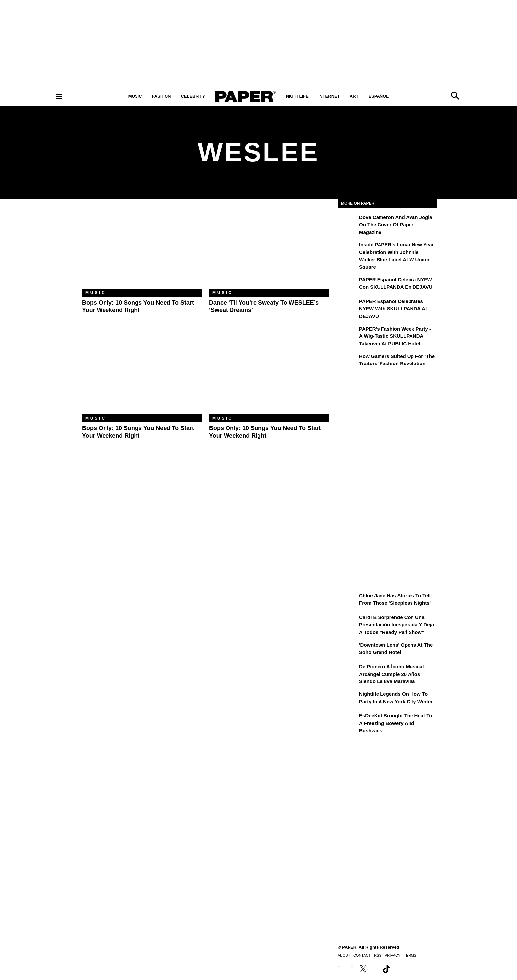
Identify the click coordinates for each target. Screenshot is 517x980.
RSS (378, 955)
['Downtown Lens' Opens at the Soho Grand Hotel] (348, 649)
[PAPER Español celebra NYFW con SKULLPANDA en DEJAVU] (348, 284)
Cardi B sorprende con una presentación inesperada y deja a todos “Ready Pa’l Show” (396, 625)
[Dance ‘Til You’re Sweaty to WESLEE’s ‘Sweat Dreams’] (269, 249)
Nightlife (297, 96)
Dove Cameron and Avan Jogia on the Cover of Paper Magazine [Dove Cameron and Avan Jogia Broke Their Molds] (396, 225)
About (344, 955)
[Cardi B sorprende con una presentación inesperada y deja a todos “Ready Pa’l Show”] (348, 622)
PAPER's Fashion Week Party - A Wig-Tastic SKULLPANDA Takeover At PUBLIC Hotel (395, 336)
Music (135, 96)
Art (354, 96)
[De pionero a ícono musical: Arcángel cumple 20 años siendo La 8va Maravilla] (348, 671)
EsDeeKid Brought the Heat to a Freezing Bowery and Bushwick (395, 723)
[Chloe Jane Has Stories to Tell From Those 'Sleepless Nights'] (348, 600)
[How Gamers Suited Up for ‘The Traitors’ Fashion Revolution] (348, 361)
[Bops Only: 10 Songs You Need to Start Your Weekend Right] (142, 249)
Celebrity (193, 96)
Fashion (162, 96)
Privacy (393, 955)
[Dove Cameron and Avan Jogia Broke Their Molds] (348, 222)
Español (379, 96)
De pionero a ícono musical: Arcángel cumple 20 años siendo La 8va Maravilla (392, 674)
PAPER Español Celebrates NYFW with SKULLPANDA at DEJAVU (393, 309)
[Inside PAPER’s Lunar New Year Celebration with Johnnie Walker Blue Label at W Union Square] (348, 249)
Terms (410, 955)
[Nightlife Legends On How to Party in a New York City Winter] (348, 699)
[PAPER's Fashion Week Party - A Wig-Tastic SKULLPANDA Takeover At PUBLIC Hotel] (348, 333)
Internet (329, 96)
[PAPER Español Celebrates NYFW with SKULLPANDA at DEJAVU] (348, 306)
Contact (362, 955)
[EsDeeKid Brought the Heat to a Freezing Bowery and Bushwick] (348, 720)
